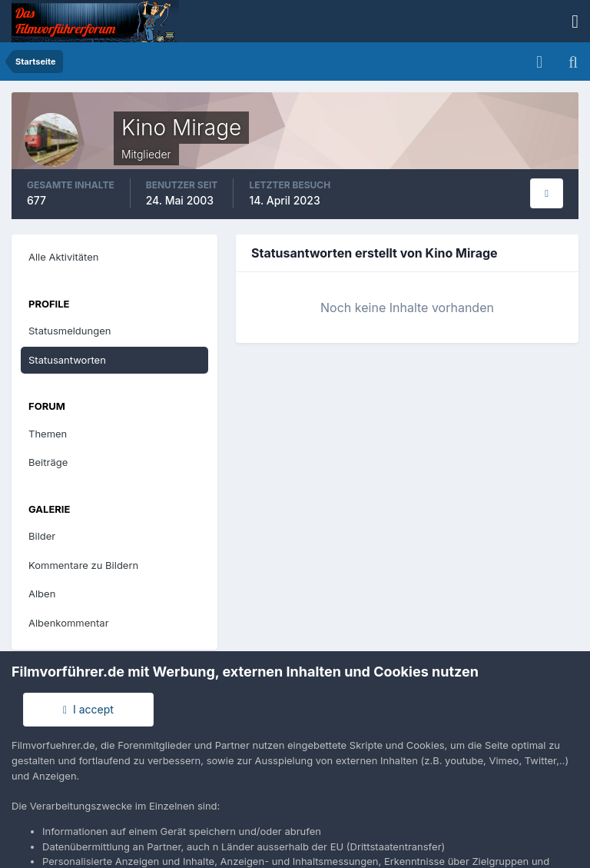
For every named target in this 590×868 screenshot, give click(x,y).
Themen (48, 434)
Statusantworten (67, 360)
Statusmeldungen (70, 331)
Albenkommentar (69, 623)
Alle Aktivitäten (63, 257)
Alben (42, 594)
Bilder (42, 536)
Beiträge (48, 462)
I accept (88, 709)
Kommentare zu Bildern (83, 565)
